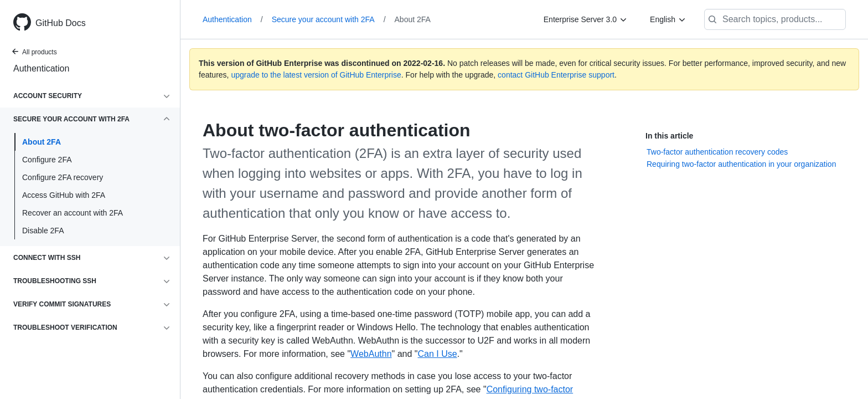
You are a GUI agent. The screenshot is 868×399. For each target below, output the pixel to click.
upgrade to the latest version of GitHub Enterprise (316, 75)
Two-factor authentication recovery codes (717, 152)
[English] (668, 19)
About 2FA (42, 142)
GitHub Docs (61, 23)
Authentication (41, 68)
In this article (669, 136)
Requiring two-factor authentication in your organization (741, 164)
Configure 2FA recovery (63, 177)
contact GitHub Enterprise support (556, 75)
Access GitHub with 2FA (64, 195)
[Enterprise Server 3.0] (586, 19)
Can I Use (437, 354)
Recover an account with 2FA (73, 213)
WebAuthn (371, 354)
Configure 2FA (47, 160)
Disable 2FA (43, 231)
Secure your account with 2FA (329, 19)
